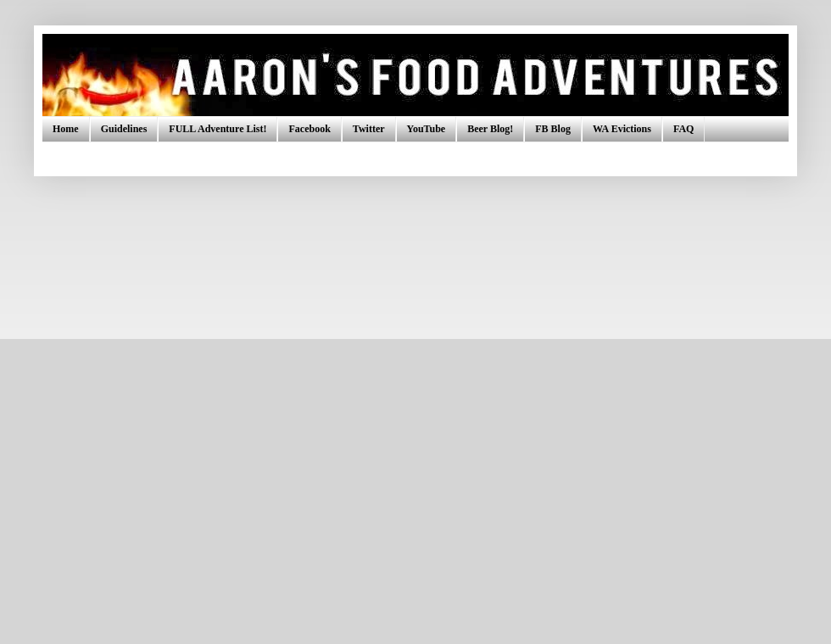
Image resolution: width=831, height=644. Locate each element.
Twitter (369, 129)
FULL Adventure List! (218, 129)
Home (66, 129)
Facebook (309, 129)
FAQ (683, 129)
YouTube (427, 129)
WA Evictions (622, 129)
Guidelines (124, 129)
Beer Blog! (490, 129)
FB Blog (553, 129)
